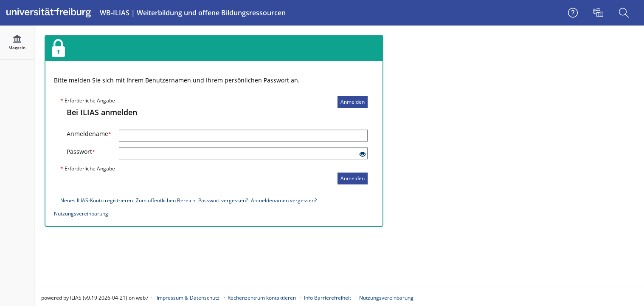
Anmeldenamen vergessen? (284, 200)
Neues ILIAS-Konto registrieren (97, 200)
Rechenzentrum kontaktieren (262, 298)
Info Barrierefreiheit (328, 298)
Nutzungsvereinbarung (81, 214)
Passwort (81, 152)
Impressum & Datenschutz (188, 298)
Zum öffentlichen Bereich (166, 200)
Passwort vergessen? (223, 200)
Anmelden (353, 102)
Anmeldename (89, 134)
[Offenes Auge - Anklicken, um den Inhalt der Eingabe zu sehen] (363, 154)
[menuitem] (599, 13)
